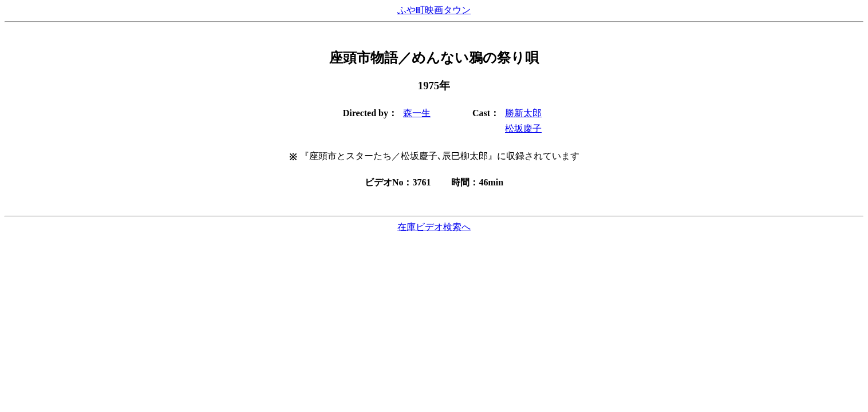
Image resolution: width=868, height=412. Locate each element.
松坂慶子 (523, 128)
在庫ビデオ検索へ (434, 227)
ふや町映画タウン (434, 10)
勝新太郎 (523, 113)
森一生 (417, 113)
